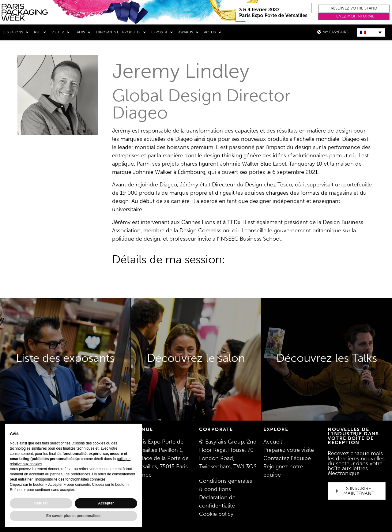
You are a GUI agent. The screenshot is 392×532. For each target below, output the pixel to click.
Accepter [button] (106, 503)
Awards (188, 32)
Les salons (16, 32)
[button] (354, 8)
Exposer (162, 32)
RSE (40, 32)
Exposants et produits (121, 32)
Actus (213, 32)
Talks (83, 32)
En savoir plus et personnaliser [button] (73, 516)
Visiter (60, 32)
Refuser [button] (41, 503)
